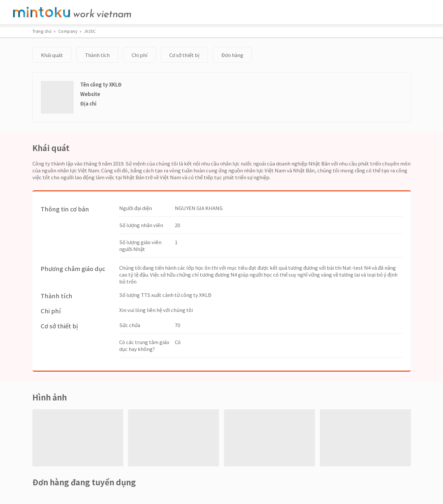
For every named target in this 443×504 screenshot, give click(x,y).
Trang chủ (42, 31)
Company (68, 31)
